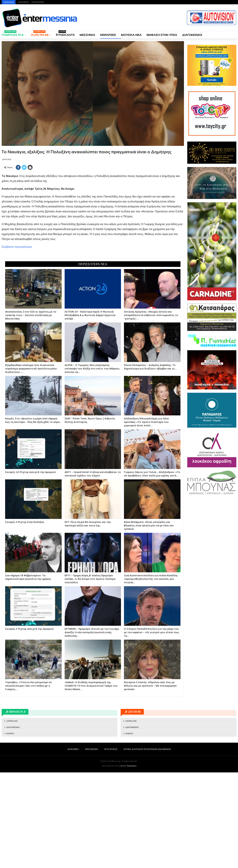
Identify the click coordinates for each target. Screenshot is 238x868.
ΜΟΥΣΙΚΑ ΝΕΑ (131, 35)
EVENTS (10, 734)
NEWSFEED (108, 35)
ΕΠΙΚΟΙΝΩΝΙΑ (38, 2)
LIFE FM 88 (40, 34)
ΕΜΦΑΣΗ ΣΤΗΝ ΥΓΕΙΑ (162, 35)
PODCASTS (65, 34)
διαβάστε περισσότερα (17, 247)
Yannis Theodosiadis (128, 766)
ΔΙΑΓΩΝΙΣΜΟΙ (192, 35)
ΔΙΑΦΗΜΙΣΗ (24, 2)
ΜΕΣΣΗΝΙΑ (87, 35)
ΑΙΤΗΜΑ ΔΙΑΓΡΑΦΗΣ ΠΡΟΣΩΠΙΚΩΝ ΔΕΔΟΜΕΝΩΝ (147, 749)
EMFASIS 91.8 (13, 34)
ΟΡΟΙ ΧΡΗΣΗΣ (111, 749)
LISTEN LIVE (12, 721)
